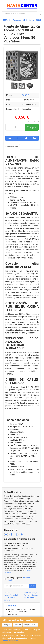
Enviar (32, 586)
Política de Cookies (10, 641)
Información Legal (31, 593)
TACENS (26, 95)
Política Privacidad (11, 595)
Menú (7, 20)
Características (12, 147)
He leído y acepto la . (18, 579)
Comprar (32, 127)
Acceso (17, 20)
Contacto (29, 20)
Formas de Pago (30, 597)
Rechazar (18, 625)
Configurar (7, 625)
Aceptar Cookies (31, 625)
